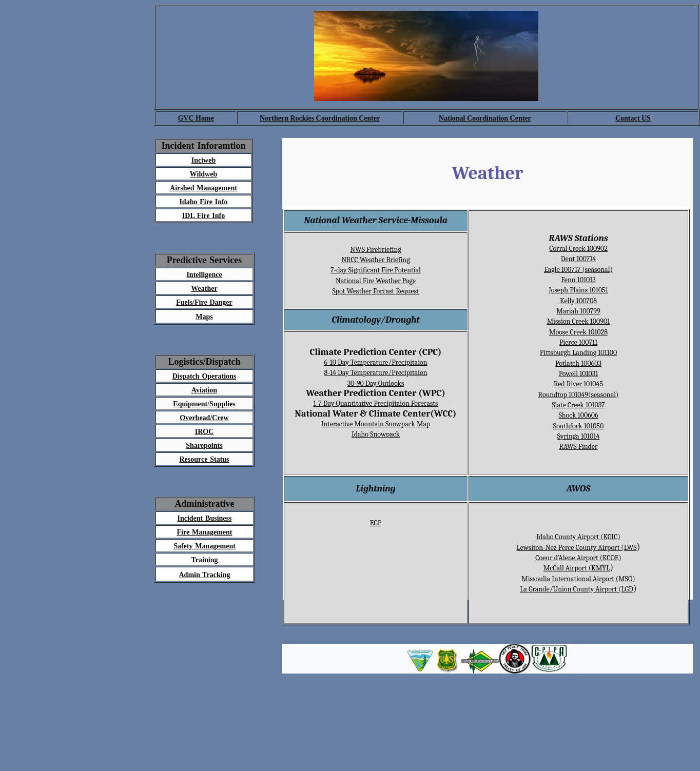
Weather (204, 289)
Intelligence (204, 275)
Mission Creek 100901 (579, 321)
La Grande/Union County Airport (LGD (577, 589)
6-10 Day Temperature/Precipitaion (375, 362)
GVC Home (196, 118)
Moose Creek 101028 (578, 332)
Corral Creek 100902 (578, 249)
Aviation (204, 390)
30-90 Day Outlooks (376, 383)
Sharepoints (204, 446)
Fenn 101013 (578, 280)
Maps (204, 317)
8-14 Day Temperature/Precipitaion (375, 373)
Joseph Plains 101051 (578, 290)
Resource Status (204, 459)
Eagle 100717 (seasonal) (578, 270)
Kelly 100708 (578, 301)
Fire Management (205, 532)
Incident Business (205, 518)
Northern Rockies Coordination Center (320, 118)
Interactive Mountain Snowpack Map (376, 424)
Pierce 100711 (578, 342)
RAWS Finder (578, 447)
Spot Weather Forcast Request (375, 291)
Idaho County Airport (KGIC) (578, 537)
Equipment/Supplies (204, 404)
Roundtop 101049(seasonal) (579, 395)
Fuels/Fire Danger (204, 302)
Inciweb (203, 160)
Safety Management (205, 546)
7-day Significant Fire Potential (376, 270)
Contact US (633, 118)
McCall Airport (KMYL (577, 568)
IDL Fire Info (203, 216)
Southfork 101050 (578, 426)
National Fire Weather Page (376, 281)
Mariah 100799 (578, 311)
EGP (376, 523)
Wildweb (203, 174)
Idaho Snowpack (376, 434)
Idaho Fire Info (203, 202)
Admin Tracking (204, 575)
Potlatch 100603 (578, 363)
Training (205, 560)
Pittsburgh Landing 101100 (578, 353)
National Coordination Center (485, 118)
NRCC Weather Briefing (375, 260)
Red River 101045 (578, 384)
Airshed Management (203, 188)
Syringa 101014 (579, 436)
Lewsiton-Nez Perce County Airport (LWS (577, 548)
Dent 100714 (578, 259)
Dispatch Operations (205, 376)
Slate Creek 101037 (578, 405)
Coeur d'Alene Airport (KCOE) (578, 558)
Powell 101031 (579, 374)
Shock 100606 (578, 415)
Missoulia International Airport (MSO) (578, 579)
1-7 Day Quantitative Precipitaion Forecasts (375, 403)
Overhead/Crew (204, 418)
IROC (205, 432)
